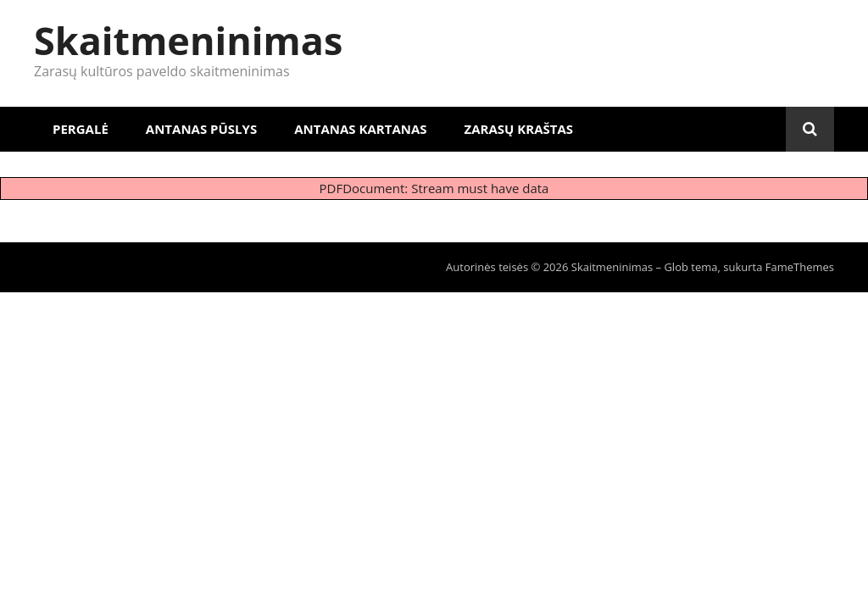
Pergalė (81, 129)
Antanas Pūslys (201, 129)
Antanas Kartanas (360, 129)
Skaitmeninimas (188, 40)
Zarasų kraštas (519, 129)
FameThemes (800, 267)
